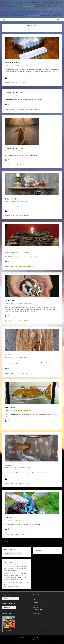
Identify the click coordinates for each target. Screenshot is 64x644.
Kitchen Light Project (12, 63)
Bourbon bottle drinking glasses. (12, 574)
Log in (36, 604)
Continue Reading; (22, 73)
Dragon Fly (9, 518)
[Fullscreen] (59, 630)
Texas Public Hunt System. (11, 567)
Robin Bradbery (25, 95)
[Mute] (57, 630)
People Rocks (10, 355)
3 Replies (27, 321)
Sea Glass (29, 109)
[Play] (35, 630)
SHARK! (6, 570)
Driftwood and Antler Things (14, 92)
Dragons (18, 534)
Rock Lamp (9, 250)
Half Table (8, 465)
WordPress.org (38, 609)
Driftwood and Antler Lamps (14, 148)
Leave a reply (36, 109)
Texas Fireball (7, 565)
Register (36, 602)
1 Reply (23, 83)
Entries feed (37, 606)
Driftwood (18, 109)
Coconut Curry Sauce (9, 579)
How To (18, 83)
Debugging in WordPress (28, 6)
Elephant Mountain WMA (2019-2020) (13, 583)
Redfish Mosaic (10, 407)
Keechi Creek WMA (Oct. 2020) (12, 568)
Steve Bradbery (25, 65)
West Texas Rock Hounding (11, 581)
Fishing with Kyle (8, 572)
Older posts (6, 541)
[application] (47, 624)
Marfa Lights (7, 586)
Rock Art (24, 109)
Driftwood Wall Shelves (13, 199)
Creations (13, 83)
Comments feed (38, 608)
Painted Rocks (10, 301)
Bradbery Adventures (12, 19)
